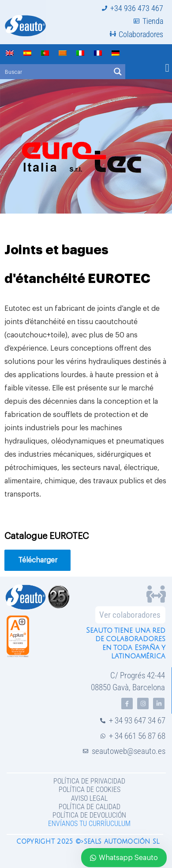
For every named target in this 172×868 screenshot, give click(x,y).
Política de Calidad (90, 807)
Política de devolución (89, 815)
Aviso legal (89, 798)
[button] (167, 68)
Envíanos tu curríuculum (89, 824)
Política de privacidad (89, 781)
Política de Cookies (90, 790)
